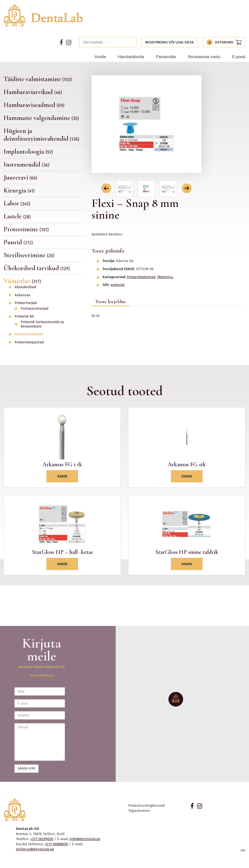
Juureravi (21, 177)
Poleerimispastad (29, 342)
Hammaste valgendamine (41, 118)
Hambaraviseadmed (34, 105)
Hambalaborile (131, 57)
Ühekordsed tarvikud (37, 268)
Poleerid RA (24, 316)
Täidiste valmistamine (38, 79)
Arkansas (23, 295)
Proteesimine (26, 229)
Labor (17, 203)
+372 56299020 (42, 839)
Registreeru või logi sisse (170, 42)
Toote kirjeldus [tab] (110, 302)
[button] (106, 188)
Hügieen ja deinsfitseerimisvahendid (41, 135)
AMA (243, 851)
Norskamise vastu (204, 57)
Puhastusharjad (35, 309)
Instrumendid (26, 164)
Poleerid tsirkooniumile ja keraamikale (42, 324)
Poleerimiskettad (29, 334)
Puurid (18, 242)
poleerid (118, 285)
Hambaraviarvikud (33, 92)
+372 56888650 (56, 844)
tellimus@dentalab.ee (35, 849)
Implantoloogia (28, 152)
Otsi (131, 42)
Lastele (17, 216)
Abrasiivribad (25, 287)
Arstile (100, 57)
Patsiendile (166, 57)
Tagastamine (139, 811)
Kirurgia (19, 190)
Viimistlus (22, 281)
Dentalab (43, 15)
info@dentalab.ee (85, 839)
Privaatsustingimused (146, 805)
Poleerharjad (26, 303)
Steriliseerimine (29, 255)
